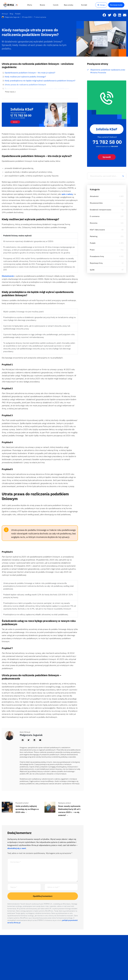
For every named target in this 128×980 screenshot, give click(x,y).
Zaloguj (101, 5)
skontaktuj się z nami (17, 848)
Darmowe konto (116, 5)
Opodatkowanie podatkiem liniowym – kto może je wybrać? (30, 73)
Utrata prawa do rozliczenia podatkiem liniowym (25, 85)
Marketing (94, 236)
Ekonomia (94, 223)
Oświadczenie (8, 276)
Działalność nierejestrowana (100, 210)
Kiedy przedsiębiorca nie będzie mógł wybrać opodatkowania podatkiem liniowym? (40, 81)
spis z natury (67, 194)
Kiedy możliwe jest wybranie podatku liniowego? (25, 77)
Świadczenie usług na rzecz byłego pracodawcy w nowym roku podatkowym (37, 89)
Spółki (92, 270)
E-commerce (95, 216)
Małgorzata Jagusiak (11, 17)
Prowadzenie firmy (97, 256)
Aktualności (94, 196)
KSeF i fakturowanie (97, 230)
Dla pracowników (96, 203)
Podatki (93, 243)
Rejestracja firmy (96, 263)
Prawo (92, 250)
